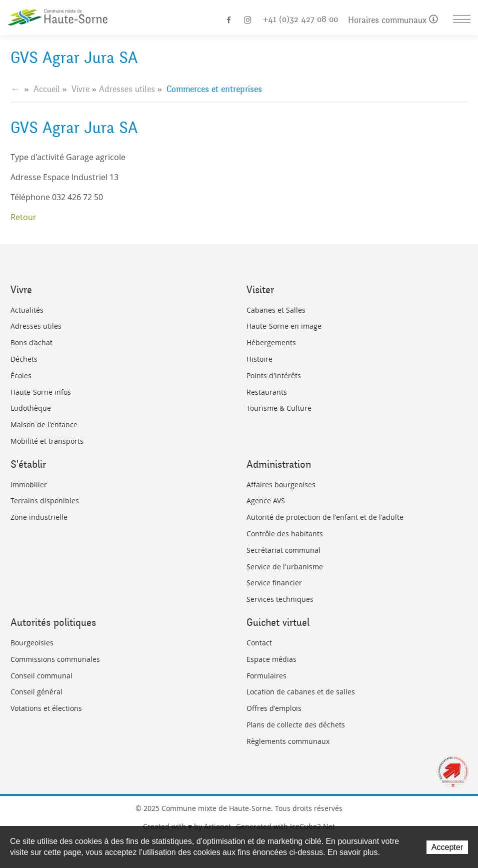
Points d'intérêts (274, 375)
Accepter (447, 847)
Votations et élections (46, 708)
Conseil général (36, 692)
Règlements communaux (288, 741)
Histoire (259, 359)
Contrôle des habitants (285, 534)
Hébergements (271, 342)
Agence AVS (266, 501)
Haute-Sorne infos (41, 392)
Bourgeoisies (32, 643)
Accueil (47, 89)
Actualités (27, 310)
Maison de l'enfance (44, 424)
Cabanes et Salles (276, 310)
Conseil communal (41, 676)
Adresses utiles (127, 89)
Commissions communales (55, 659)
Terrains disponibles (45, 501)
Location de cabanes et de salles (301, 692)
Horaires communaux (393, 20)
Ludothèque (31, 408)
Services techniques (280, 599)
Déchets (24, 359)
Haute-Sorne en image (284, 326)
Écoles (21, 375)
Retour (23, 217)
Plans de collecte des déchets (296, 725)
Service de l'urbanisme (285, 567)
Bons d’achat (31, 342)
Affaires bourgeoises (281, 485)
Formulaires (266, 676)
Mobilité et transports (47, 441)
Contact (259, 643)
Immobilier (29, 485)
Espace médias (271, 659)
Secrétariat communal (283, 550)
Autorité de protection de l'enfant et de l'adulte (325, 517)
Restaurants (267, 392)
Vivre (80, 89)
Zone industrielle (39, 517)
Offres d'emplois (274, 708)
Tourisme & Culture (279, 408)
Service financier (274, 583)
